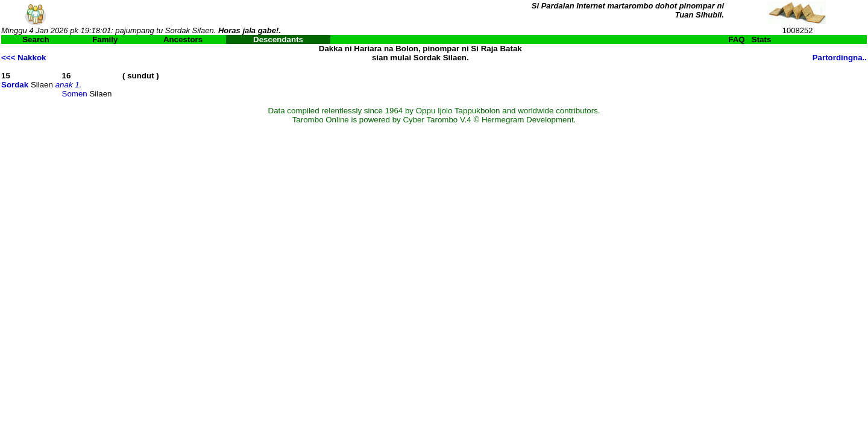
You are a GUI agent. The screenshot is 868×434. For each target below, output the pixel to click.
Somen (75, 94)
